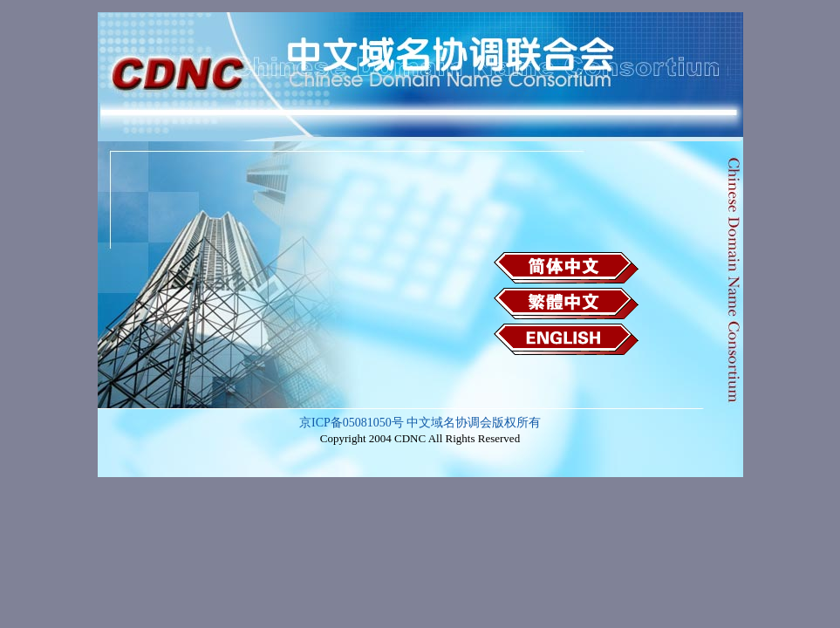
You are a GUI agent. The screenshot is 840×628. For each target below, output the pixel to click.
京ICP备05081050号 (352, 423)
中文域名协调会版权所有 (474, 423)
